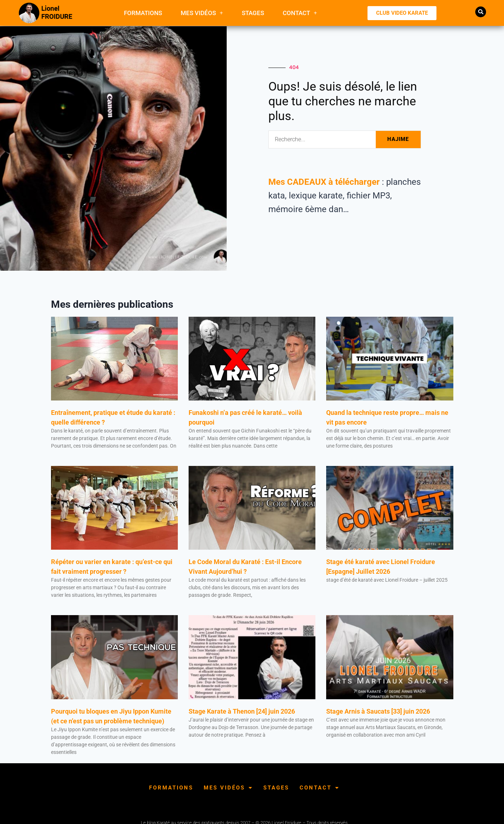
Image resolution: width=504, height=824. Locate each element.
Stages (253, 13)
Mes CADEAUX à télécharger (324, 182)
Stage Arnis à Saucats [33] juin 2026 (378, 711)
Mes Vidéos (202, 13)
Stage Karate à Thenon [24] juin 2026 (242, 711)
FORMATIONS (143, 13)
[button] (481, 12)
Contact (300, 13)
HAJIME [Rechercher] (398, 139)
